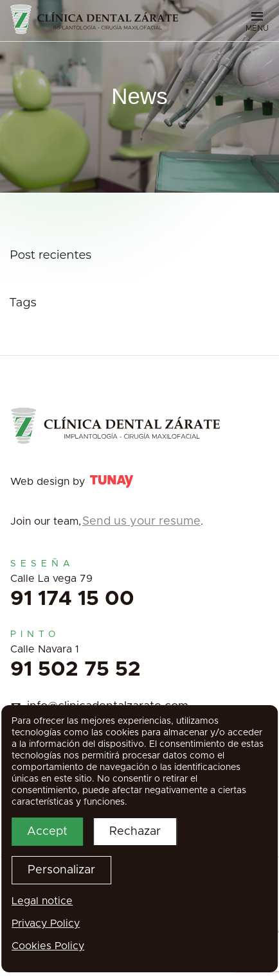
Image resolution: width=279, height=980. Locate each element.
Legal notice (42, 901)
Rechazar (135, 832)
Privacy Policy (46, 923)
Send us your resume (141, 521)
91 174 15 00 (72, 599)
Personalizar (61, 870)
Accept (47, 832)
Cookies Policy (48, 946)
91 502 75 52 (76, 670)
